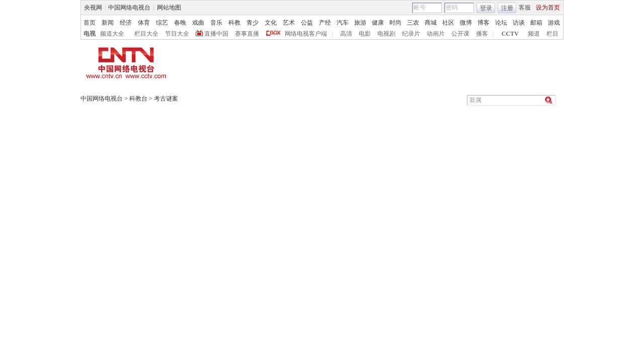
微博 (466, 23)
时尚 (395, 23)
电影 (365, 34)
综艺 (162, 23)
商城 (431, 23)
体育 (144, 23)
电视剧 (386, 34)
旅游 (360, 23)
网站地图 (169, 8)
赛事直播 (247, 34)
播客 (482, 34)
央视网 (93, 8)
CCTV (510, 34)
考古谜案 (166, 99)
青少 (253, 23)
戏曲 (198, 23)
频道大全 (112, 34)
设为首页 (548, 8)
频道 (534, 34)
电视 (90, 34)
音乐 (216, 23)
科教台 (138, 99)
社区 (448, 23)
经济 (126, 23)
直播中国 (216, 34)
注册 (507, 8)
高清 (346, 34)
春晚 (180, 23)
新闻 (108, 23)
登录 (486, 8)
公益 (307, 23)
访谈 (519, 23)
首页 (90, 23)
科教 (234, 23)
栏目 (552, 34)
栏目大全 (146, 34)
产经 (325, 23)
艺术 (289, 23)
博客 (484, 23)
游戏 (554, 23)
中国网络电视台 (129, 8)
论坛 (501, 23)
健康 (378, 23)
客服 (525, 8)
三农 (413, 23)
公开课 (460, 34)
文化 (271, 23)
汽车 (343, 23)
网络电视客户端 (306, 34)
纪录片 (411, 34)
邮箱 (536, 23)
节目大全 (177, 34)
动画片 (436, 34)
